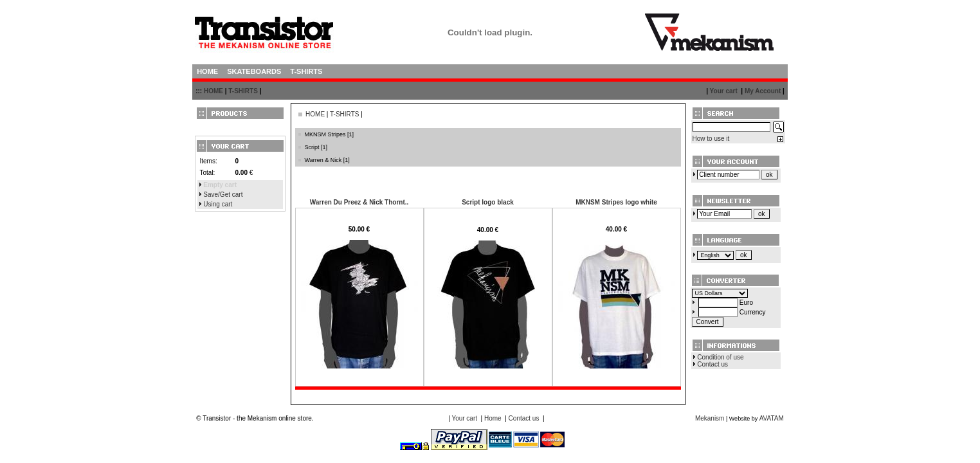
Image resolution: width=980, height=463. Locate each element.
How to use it (711, 139)
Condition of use (720, 357)
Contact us (712, 364)
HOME (213, 91)
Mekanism (710, 418)
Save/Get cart (223, 195)
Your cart (724, 91)
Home (493, 418)
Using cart (218, 204)
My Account (763, 91)
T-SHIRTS (243, 91)
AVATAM (772, 418)
